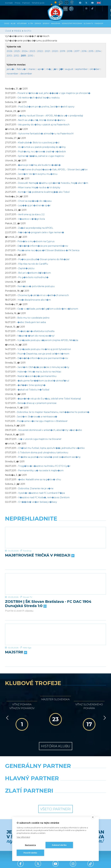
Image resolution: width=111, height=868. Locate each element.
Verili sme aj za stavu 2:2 (31, 214)
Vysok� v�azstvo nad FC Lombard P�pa (41, 493)
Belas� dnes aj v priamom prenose (37, 403)
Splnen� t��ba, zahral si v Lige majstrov (41, 156)
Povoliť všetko (30, 853)
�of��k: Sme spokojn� (32, 385)
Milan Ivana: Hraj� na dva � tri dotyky (39, 187)
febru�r (22, 69)
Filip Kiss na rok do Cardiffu (33, 264)
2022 (40, 51)
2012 (16, 56)
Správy (46, 23)
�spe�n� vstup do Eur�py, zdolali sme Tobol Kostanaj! (49, 399)
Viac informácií (23, 837)
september (81, 69)
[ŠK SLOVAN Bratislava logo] (55, 11)
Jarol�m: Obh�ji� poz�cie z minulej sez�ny (43, 367)
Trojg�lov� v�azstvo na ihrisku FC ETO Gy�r (44, 466)
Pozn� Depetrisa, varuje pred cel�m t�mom (43, 354)
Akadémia (56, 23)
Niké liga (27, 648)
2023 (32, 51)
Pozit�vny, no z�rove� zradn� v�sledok (42, 152)
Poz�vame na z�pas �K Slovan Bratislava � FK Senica (48, 250)
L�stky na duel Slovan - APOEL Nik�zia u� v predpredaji (51, 116)
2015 (91, 51)
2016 (84, 51)
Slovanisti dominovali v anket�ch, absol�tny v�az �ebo (50, 430)
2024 (25, 51)
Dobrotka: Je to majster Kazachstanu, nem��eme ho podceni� (53, 412)
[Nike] (56, 773)
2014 (98, 51)
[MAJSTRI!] (55, 634)
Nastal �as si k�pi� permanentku (37, 376)
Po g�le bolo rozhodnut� (33, 277)
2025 (17, 51)
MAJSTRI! (16, 652)
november (12, 74)
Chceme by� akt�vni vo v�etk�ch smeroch (43, 295)
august (69, 69)
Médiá (18, 31)
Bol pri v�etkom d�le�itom (34, 273)
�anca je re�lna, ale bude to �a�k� (39, 165)
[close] (93, 817)
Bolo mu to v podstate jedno (33, 318)
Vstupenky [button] (22, 23)
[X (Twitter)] (86, 3)
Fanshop (27, 551)
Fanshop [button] (99, 23)
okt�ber (95, 69)
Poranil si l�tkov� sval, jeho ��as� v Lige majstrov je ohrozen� (54, 93)
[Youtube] (92, 3)
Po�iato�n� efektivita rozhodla (36, 331)
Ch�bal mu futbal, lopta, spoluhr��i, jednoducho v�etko (51, 448)
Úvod (7, 23)
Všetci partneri (55, 809)
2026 (9, 51)
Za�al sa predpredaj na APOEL (36, 228)
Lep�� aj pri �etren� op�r (34, 205)
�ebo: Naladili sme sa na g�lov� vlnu (40, 479)
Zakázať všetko (59, 845)
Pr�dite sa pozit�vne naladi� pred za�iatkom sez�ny (49, 457)
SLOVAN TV (88, 23)
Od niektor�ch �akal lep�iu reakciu (39, 98)
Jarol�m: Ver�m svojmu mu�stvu (38, 174)
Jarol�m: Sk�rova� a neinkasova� (37, 417)
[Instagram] (86, 8)
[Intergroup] (29, 798)
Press (17, 3)
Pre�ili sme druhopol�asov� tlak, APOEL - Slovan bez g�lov (53, 170)
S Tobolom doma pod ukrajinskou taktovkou (43, 453)
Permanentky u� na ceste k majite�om (41, 471)
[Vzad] (7, 718)
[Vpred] (104, 718)
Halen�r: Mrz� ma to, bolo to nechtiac (39, 372)
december (26, 74)
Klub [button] (13, 23)
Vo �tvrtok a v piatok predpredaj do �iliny (42, 147)
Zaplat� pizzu (26, 268)
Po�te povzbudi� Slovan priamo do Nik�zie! (44, 259)
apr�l (41, 69)
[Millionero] (82, 785)
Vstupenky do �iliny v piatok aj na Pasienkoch (44, 125)
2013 (9, 56)
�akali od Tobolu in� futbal (33, 390)
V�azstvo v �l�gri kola (31, 219)
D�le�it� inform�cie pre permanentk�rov (43, 246)
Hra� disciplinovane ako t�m (34, 300)
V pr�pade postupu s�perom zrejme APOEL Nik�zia (48, 340)
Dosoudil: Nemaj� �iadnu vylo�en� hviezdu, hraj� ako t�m (53, 183)
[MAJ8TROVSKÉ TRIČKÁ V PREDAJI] (55, 538)
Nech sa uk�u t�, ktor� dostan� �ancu (42, 120)
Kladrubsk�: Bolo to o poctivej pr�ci (39, 143)
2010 (30, 56)
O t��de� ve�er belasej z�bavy (38, 502)
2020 (55, 51)
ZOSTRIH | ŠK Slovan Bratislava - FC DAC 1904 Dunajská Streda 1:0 (48, 604)
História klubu (56, 746)
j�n (55, 69)
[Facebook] (80, 3)
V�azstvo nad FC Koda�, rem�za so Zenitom (44, 497)
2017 (77, 51)
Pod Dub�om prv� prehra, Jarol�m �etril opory (46, 107)
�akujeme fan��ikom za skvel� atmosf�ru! (43, 381)
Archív (28, 31)
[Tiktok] (92, 8)
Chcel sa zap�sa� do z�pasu (35, 201)
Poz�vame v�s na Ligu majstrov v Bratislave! (42, 421)
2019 (62, 51)
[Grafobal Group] (82, 798)
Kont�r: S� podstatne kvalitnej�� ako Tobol (44, 192)
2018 (70, 51)
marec (32, 69)
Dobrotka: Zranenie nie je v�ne (36, 488)
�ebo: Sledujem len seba (32, 322)
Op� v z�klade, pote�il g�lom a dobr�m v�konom (48, 309)
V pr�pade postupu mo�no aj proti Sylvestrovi (44, 349)
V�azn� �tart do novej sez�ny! (36, 336)
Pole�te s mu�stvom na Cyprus (36, 241)
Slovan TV (28, 597)
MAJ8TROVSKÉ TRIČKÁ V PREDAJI (39, 555)
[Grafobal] (29, 785)
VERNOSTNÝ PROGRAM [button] (72, 23)
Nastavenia (30, 845)
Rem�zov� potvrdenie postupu (36, 286)
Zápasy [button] (38, 23)
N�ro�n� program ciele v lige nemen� (41, 232)
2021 (47, 51)
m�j (49, 69)
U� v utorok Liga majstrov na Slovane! (40, 439)
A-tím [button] (31, 23)
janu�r (11, 69)
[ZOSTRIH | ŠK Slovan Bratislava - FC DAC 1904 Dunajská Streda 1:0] (55, 584)
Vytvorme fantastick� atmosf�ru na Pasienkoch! (46, 134)
